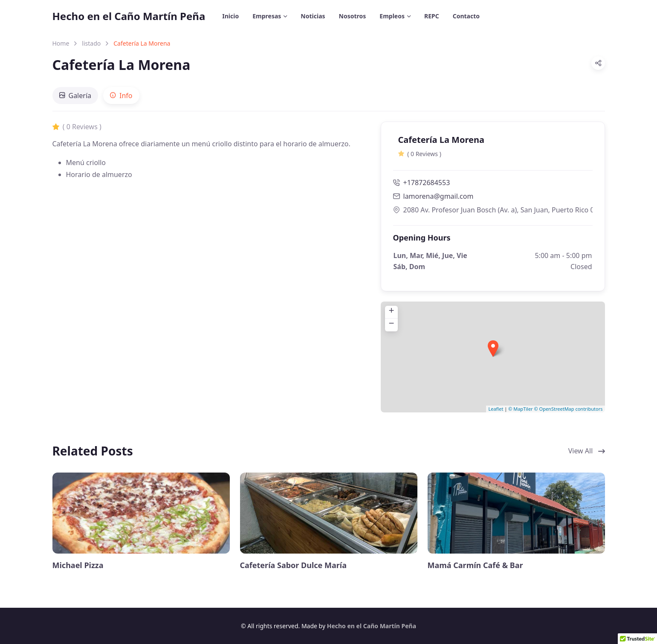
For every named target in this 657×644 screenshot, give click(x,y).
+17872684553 (422, 183)
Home (61, 43)
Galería (75, 96)
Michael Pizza (78, 565)
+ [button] (391, 312)
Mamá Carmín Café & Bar (475, 565)
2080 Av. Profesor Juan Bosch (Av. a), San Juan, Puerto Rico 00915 (493, 210)
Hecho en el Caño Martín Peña (129, 16)
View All (587, 451)
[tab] (75, 96)
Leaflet (496, 409)
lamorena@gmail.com (438, 196)
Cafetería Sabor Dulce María (293, 565)
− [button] (391, 325)
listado (91, 43)
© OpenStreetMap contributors (569, 409)
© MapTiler (520, 409)
